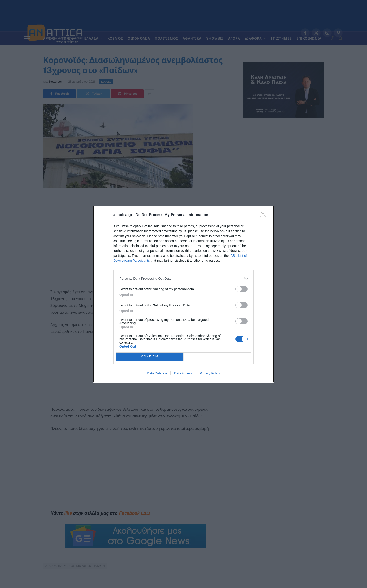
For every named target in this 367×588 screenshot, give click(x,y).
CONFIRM (150, 357)
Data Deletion (157, 373)
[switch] (242, 289)
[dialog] (183, 294)
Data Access (183, 373)
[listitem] (183, 279)
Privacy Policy (210, 373)
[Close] (264, 215)
